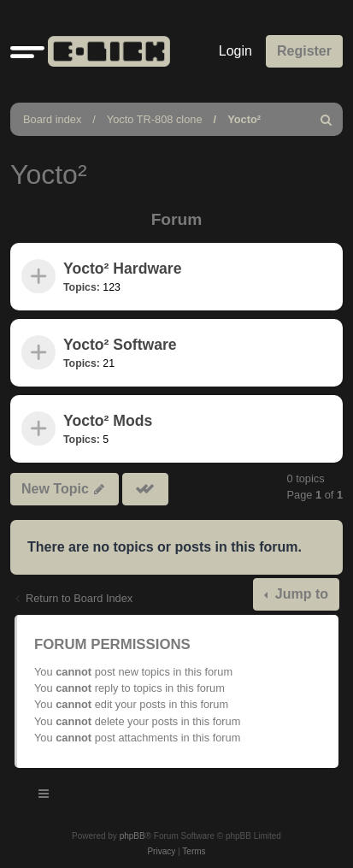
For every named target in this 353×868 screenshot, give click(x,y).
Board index (52, 119)
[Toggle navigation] (44, 796)
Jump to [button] (300, 594)
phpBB (132, 836)
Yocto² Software (120, 345)
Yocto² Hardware (123, 269)
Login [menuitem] (235, 51)
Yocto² (244, 119)
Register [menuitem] (304, 51)
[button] (27, 51)
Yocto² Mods (108, 421)
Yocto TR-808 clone (155, 119)
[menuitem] (327, 119)
